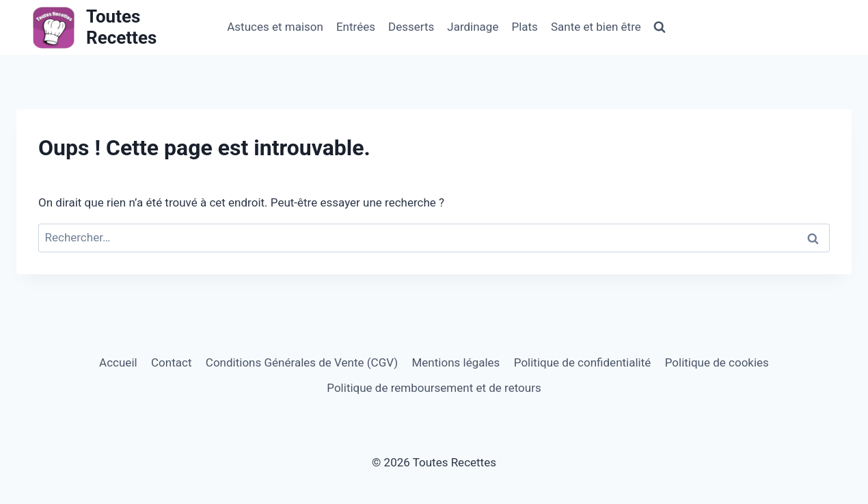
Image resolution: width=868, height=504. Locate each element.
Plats (524, 27)
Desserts (411, 27)
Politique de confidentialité (583, 362)
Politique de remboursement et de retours (434, 388)
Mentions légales (456, 362)
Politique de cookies (717, 362)
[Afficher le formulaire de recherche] (660, 27)
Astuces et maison (275, 27)
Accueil (118, 362)
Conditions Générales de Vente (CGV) (302, 362)
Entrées (356, 27)
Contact (171, 362)
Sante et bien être (596, 27)
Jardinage (473, 27)
